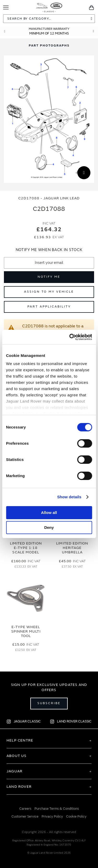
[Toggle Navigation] (6, 7)
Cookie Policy (76, 817)
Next (94, 31)
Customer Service (25, 817)
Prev (4, 31)
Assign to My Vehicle (49, 292)
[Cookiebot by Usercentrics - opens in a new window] (70, 337)
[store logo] (49, 7)
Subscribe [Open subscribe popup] (49, 703)
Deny (49, 527)
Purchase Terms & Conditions (57, 809)
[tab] (49, 46)
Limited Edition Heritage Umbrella (72, 548)
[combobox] (49, 19)
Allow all (49, 513)
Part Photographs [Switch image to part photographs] (49, 46)
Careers (25, 809)
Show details (69, 497)
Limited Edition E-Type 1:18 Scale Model (26, 548)
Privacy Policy (52, 817)
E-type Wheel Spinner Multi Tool (26, 631)
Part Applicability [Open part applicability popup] (49, 307)
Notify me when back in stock (49, 250)
